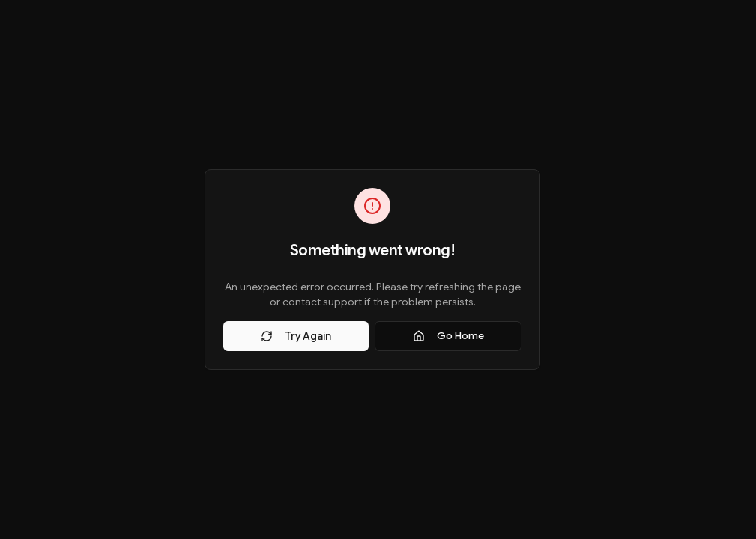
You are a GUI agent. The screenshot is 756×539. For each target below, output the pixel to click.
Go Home (448, 336)
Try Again (296, 336)
